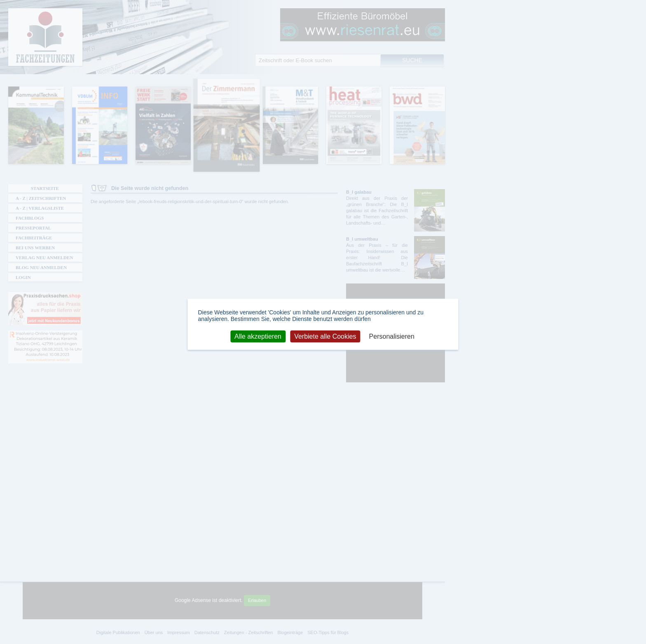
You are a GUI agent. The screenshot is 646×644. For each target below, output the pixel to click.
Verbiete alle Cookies (325, 336)
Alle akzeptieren (258, 336)
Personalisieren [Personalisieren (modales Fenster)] (392, 336)
